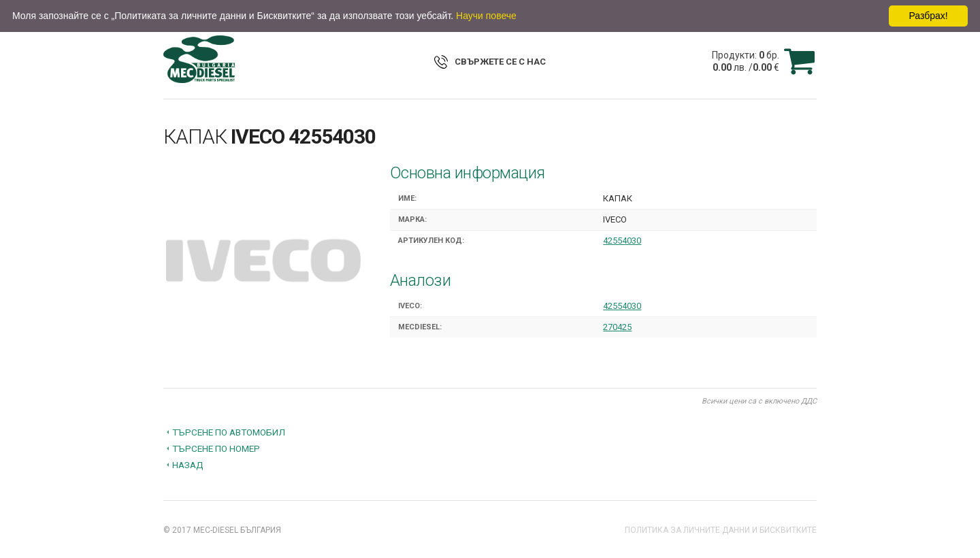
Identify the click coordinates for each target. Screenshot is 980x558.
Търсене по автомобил (229, 432)
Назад (188, 465)
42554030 (622, 241)
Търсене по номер (216, 448)
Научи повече (486, 16)
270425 (617, 327)
